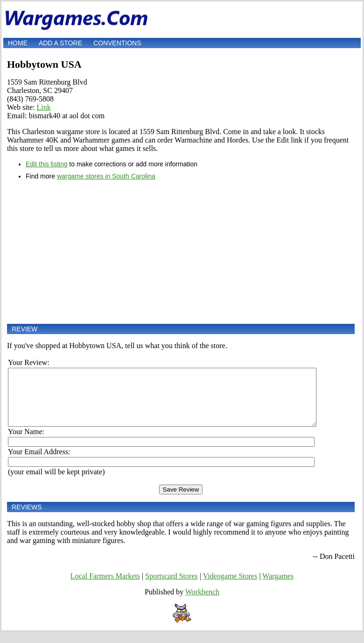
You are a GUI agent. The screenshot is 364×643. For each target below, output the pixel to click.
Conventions (117, 43)
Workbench (202, 603)
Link (44, 107)
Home (18, 43)
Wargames (278, 587)
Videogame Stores (230, 587)
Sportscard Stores (171, 587)
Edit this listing (46, 164)
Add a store (60, 43)
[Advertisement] (181, 252)
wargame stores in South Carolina (106, 176)
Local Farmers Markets (105, 587)
